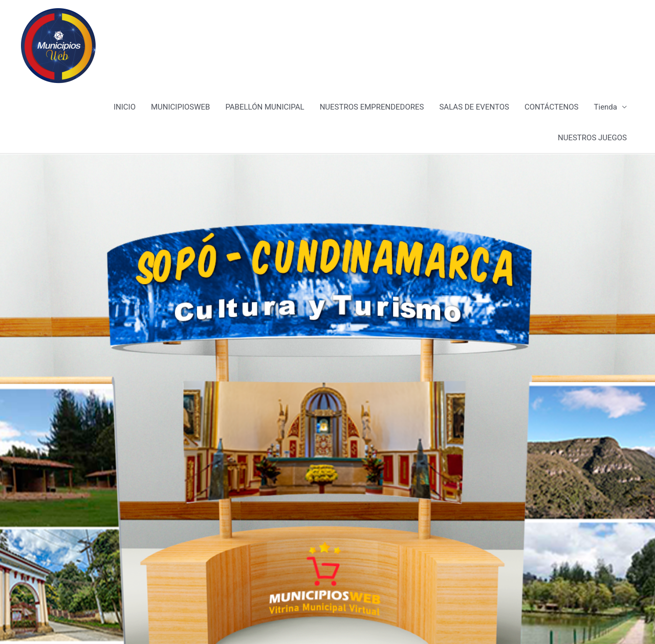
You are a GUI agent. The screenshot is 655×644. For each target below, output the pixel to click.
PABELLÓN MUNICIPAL (265, 107)
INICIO (125, 107)
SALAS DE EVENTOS (474, 107)
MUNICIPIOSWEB (180, 107)
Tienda (606, 107)
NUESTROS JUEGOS (592, 138)
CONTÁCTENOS (552, 107)
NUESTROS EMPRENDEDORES (372, 107)
